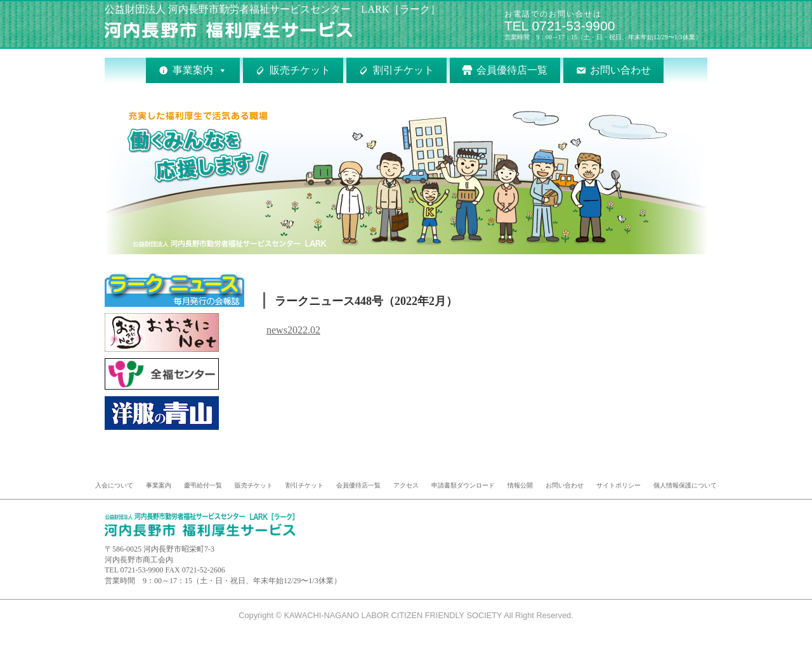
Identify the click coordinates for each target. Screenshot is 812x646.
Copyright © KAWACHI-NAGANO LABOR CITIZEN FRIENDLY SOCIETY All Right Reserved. (406, 615)
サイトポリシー (619, 485)
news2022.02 (293, 330)
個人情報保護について (685, 485)
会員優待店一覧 (512, 70)
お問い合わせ (620, 70)
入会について (114, 485)
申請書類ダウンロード (463, 485)
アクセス (406, 485)
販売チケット (300, 70)
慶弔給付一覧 (203, 485)
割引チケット (403, 70)
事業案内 (193, 70)
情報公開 (520, 485)
